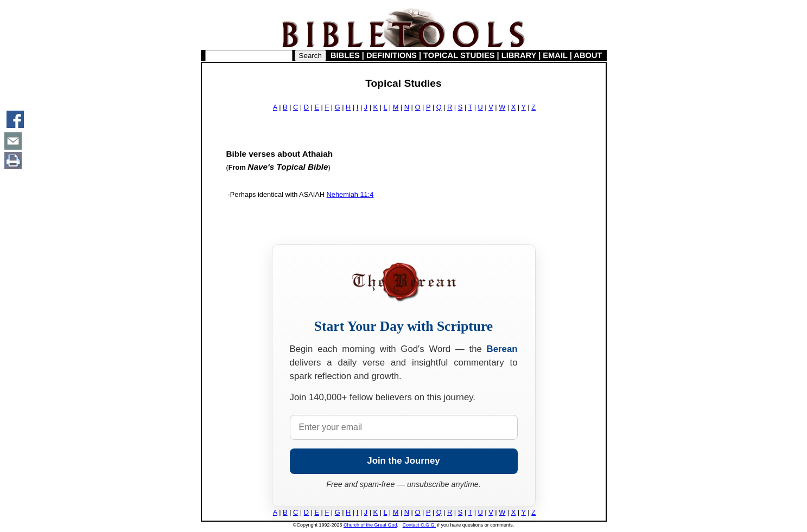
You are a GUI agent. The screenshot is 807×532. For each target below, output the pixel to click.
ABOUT (588, 55)
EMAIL (555, 55)
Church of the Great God (370, 525)
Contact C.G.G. (420, 525)
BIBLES (345, 55)
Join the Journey (403, 461)
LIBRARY (519, 55)
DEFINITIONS (392, 55)
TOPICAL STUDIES (459, 55)
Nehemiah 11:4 (350, 194)
